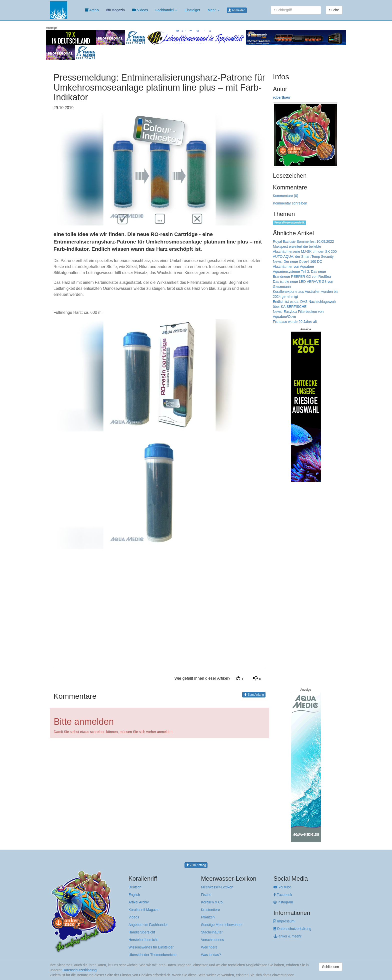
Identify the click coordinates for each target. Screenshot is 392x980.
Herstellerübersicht (143, 940)
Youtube (282, 887)
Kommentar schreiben (290, 203)
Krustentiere (210, 910)
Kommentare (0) (286, 196)
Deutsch (135, 887)
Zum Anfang (254, 695)
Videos (140, 10)
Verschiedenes (212, 940)
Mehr (213, 10)
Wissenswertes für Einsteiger (151, 947)
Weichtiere (209, 947)
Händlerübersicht (142, 932)
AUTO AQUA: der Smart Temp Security (303, 257)
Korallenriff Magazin (144, 910)
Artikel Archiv (139, 902)
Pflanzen (208, 917)
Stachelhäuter (212, 932)
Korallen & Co (212, 902)
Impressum (284, 921)
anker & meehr (287, 936)
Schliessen (330, 967)
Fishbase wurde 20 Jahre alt (295, 322)
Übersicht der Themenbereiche (152, 955)
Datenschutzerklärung (292, 929)
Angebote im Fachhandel (148, 925)
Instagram (283, 902)
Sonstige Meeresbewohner (222, 925)
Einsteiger (192, 10)
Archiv (92, 10)
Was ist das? (211, 955)
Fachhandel (166, 10)
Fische (206, 895)
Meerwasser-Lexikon (217, 887)
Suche (334, 10)
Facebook (283, 895)
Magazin (116, 10)
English (134, 895)
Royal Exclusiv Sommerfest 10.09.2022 (303, 241)
